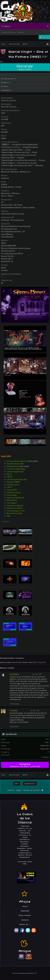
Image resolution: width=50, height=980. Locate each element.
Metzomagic (12, 495)
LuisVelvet (14, 674)
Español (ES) (29, 783)
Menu (6, 26)
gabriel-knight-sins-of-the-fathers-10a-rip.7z (18, 662)
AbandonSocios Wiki (15, 464)
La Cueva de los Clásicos (17, 461)
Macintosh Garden (14, 513)
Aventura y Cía (13, 485)
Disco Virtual (25, 916)
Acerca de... (25, 924)
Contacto (11, 790)
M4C (47, 739)
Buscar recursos (9, 32)
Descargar (25, 67)
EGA (16, 783)
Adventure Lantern (15, 508)
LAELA (9, 477)
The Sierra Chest (14, 492)
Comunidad (25, 911)
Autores (21, 32)
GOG (8, 516)
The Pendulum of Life (16, 511)
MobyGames (12, 500)
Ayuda (19, 790)
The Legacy (12, 503)
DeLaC (9, 474)
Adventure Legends (15, 505)
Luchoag (13, 710)
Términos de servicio (31, 790)
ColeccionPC (12, 490)
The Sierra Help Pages (16, 469)
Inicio (25, 907)
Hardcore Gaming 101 (15, 498)
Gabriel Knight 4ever (15, 471)
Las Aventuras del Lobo (17, 479)
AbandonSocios (13, 466)
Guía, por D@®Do (13, 482)
